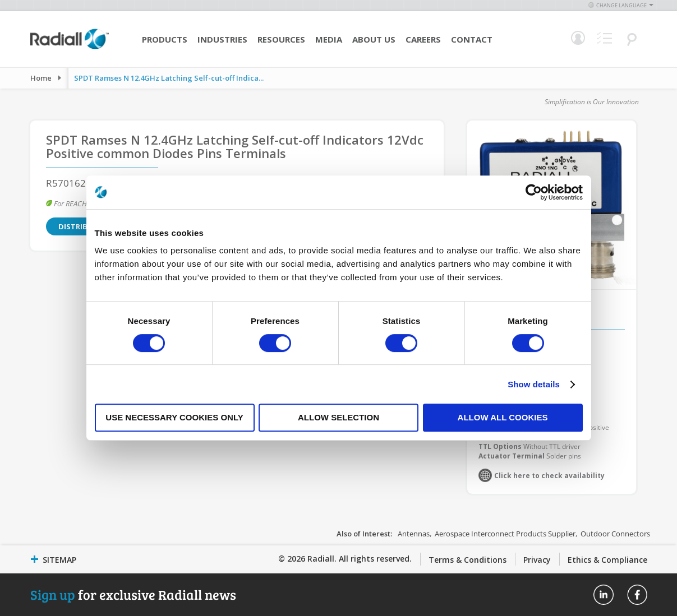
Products (165, 39)
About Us (374, 39)
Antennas (414, 534)
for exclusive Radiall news (133, 594)
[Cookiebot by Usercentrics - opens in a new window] (534, 192)
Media (329, 39)
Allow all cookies (503, 417)
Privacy (537, 560)
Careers (423, 39)
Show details (534, 384)
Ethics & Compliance (607, 560)
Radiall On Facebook (637, 595)
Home (41, 78)
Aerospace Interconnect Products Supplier (505, 534)
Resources (281, 39)
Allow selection (339, 417)
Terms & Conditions (468, 560)
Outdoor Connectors (615, 534)
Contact (472, 39)
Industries (222, 39)
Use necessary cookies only (174, 417)
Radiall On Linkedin (604, 595)
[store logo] (70, 48)
